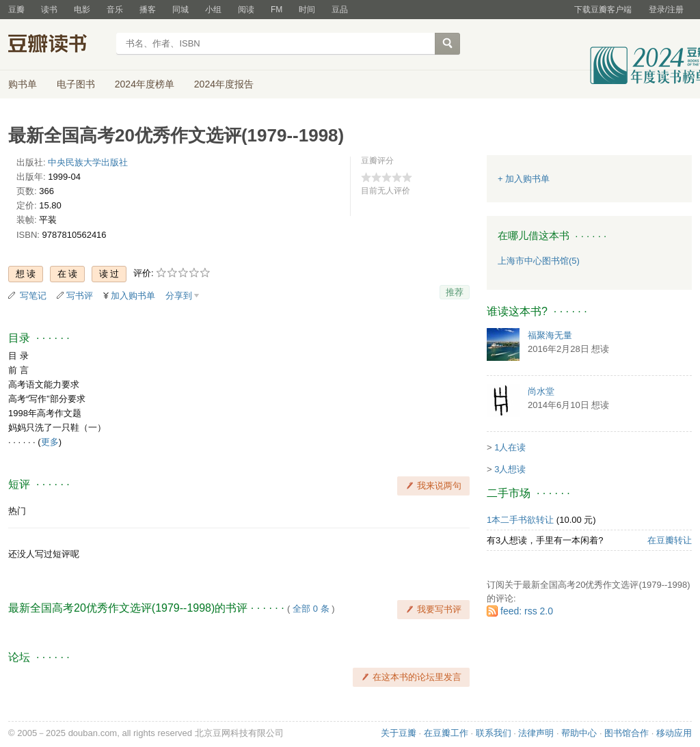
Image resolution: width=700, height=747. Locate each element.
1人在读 (510, 447)
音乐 (115, 10)
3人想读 (510, 469)
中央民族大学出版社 (88, 162)
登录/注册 (666, 10)
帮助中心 (579, 733)
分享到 (179, 296)
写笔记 (33, 296)
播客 (148, 10)
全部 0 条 (311, 609)
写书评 (80, 296)
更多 (50, 442)
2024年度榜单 (145, 84)
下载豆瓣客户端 (603, 10)
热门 (17, 511)
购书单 (23, 84)
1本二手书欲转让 (520, 520)
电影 (82, 10)
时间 (307, 10)
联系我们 (494, 733)
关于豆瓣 (399, 733)
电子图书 (76, 84)
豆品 (340, 10)
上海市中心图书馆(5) (539, 261)
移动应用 (674, 733)
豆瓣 (16, 10)
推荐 (455, 292)
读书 (49, 10)
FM (277, 10)
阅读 (246, 10)
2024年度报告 (224, 84)
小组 (213, 10)
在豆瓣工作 (446, 733)
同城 (180, 10)
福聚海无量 (550, 335)
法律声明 (536, 733)
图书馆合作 (627, 733)
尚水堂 (541, 391)
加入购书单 (133, 296)
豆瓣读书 (58, 45)
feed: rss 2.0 (527, 611)
